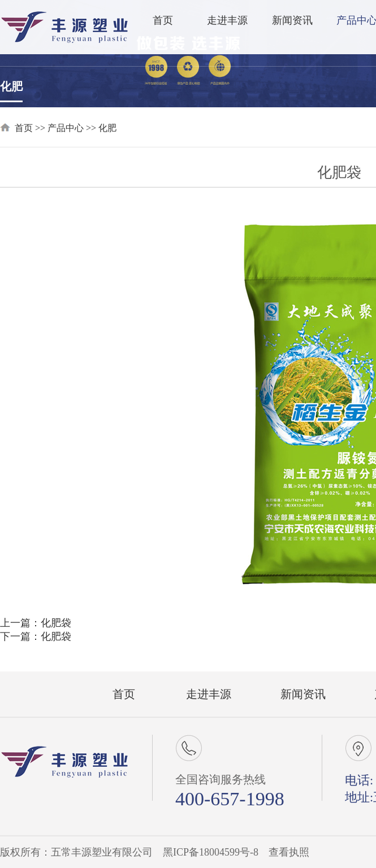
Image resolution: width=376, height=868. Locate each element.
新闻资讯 (292, 20)
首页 (163, 20)
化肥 (11, 86)
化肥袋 (56, 623)
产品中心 (66, 128)
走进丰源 (227, 20)
